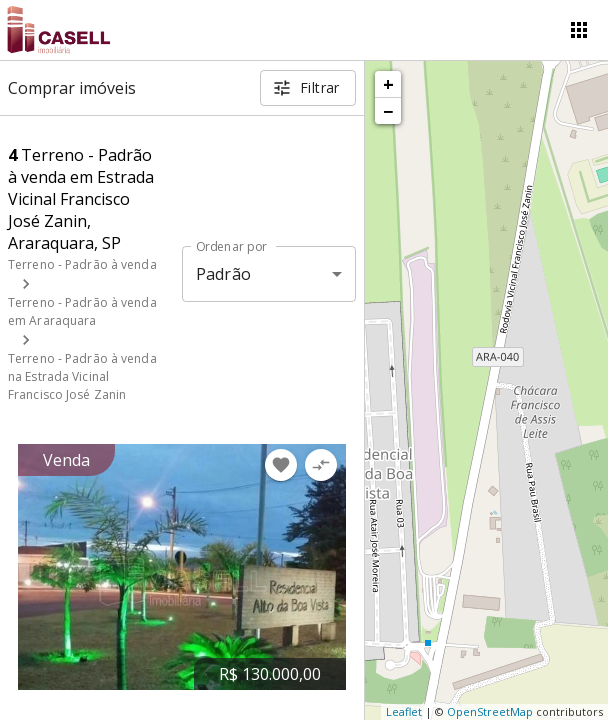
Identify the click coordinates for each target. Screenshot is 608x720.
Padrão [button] (223, 274)
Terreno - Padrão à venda (82, 264)
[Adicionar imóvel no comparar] (321, 465)
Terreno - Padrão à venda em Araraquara (82, 311)
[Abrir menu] (579, 30)
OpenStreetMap (490, 711)
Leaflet (404, 711)
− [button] (388, 111)
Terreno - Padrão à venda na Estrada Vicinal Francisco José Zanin (82, 376)
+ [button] (388, 84)
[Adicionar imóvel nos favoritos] (281, 465)
